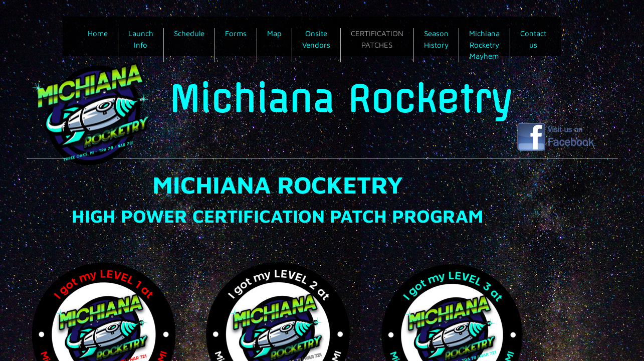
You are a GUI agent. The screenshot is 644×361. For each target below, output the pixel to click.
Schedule (189, 33)
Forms (236, 33)
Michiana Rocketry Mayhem (484, 45)
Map (274, 33)
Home (98, 33)
